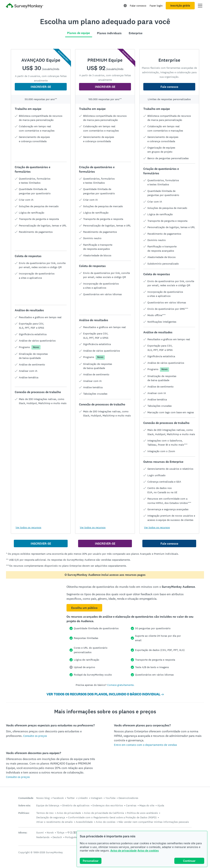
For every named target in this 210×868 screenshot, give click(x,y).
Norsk (50, 833)
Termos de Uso (45, 813)
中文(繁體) (73, 833)
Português (71, 837)
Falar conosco (138, 6)
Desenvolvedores (128, 798)
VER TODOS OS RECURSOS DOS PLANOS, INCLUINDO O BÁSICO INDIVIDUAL (105, 694)
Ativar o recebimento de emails (54, 822)
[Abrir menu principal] (200, 6)
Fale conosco (169, 87)
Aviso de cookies (148, 851)
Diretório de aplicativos (76, 805)
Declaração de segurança (51, 817)
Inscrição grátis (180, 6)
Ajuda (161, 805)
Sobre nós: (25, 806)
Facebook (58, 798)
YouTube (110, 798)
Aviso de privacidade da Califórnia (104, 813)
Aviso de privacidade (123, 851)
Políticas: (24, 813)
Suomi (40, 833)
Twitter (71, 798)
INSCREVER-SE (41, 87)
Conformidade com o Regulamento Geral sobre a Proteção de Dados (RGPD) (112, 817)
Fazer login (156, 6)
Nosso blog (43, 798)
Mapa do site (147, 805)
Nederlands (43, 837)
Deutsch (57, 837)
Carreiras (131, 805)
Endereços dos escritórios (108, 805)
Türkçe (60, 833)
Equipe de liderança (48, 805)
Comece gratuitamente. (121, 685)
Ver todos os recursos (28, 527)
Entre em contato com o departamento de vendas (145, 745)
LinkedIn (83, 798)
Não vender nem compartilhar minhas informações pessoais (154, 822)
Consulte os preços (35, 736)
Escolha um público (84, 608)
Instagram (97, 798)
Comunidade (26, 798)
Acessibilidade (84, 822)
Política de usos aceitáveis (142, 813)
